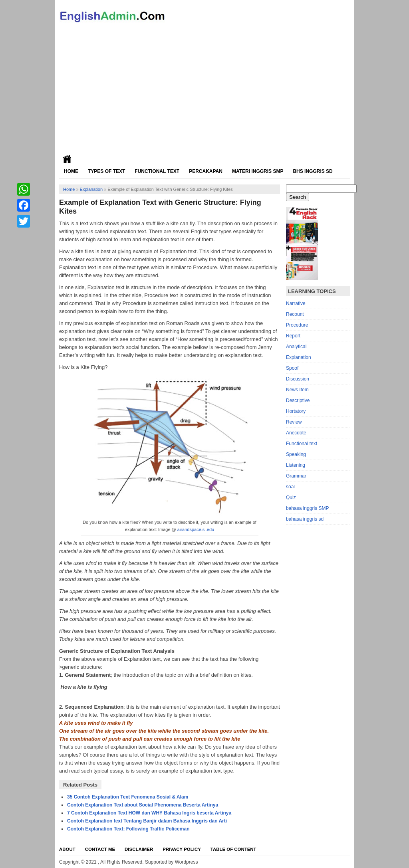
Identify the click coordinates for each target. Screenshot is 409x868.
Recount (295, 314)
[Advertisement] (204, 92)
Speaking (296, 454)
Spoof (292, 368)
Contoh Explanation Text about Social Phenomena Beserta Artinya (143, 805)
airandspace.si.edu (196, 529)
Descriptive (298, 400)
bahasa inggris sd (305, 519)
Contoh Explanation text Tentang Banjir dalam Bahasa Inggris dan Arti (147, 821)
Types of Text (106, 171)
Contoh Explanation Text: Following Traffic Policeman (128, 829)
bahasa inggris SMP (307, 508)
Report (293, 336)
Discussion (298, 379)
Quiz (291, 497)
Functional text (302, 444)
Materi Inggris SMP (258, 171)
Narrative (296, 303)
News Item (297, 390)
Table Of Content (233, 849)
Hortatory (296, 411)
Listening (296, 465)
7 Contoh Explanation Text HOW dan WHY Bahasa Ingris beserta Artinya (149, 813)
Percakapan (206, 171)
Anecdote (296, 433)
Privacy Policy (182, 849)
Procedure (297, 325)
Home (71, 171)
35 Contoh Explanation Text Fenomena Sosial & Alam (128, 797)
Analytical (296, 347)
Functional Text (157, 171)
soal (290, 487)
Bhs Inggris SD (313, 171)
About (67, 849)
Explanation (91, 189)
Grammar (296, 476)
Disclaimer (139, 849)
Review (294, 422)
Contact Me (100, 849)
